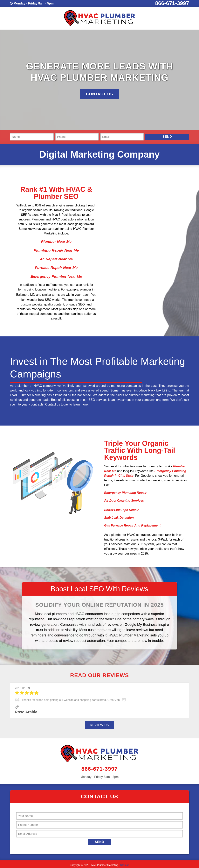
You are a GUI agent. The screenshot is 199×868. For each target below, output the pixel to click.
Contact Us (99, 94)
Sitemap (125, 865)
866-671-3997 (172, 3)
